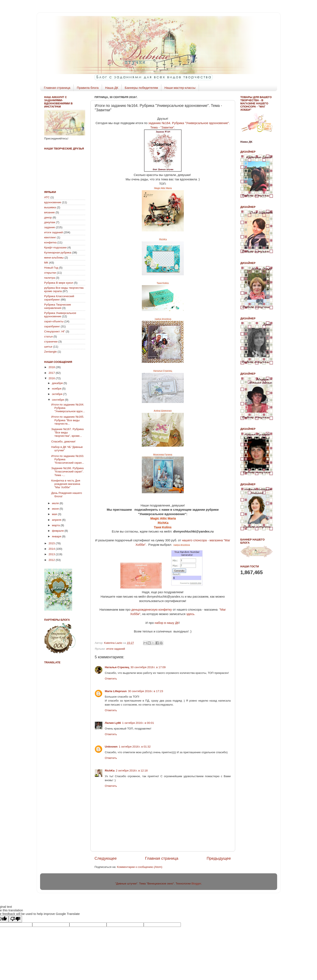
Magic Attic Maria (163, 188)
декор (48, 217)
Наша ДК (112, 88)
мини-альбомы (54, 258)
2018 (52, 367)
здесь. (191, 614)
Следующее (106, 858)
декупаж (50, 222)
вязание (50, 212)
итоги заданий (116, 649)
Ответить (111, 679)
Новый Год (51, 268)
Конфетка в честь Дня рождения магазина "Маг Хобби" (66, 484)
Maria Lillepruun (116, 691)
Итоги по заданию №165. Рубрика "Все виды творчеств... (68, 420)
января (57, 536)
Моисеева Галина (163, 455)
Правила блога (88, 88)
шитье (48, 347)
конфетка (50, 242)
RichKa (163, 239)
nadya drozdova (163, 319)
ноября (57, 389)
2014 (52, 549)
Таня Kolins (163, 283)
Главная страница (57, 88)
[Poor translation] (15, 919)
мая (55, 514)
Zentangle (51, 352)
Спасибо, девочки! (63, 441)
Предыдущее (219, 858)
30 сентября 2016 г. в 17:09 (148, 667)
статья (49, 337)
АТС (47, 197)
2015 (52, 543)
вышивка (50, 207)
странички (51, 342)
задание (50, 227)
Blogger (196, 884)
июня (56, 509)
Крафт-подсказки (55, 247)
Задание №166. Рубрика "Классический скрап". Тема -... (67, 472)
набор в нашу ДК (167, 623)
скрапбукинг (52, 326)
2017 (52, 373)
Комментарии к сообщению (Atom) (140, 867)
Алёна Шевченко (163, 411)
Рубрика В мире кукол (59, 283)
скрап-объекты (54, 321)
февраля (58, 531)
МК (46, 263)
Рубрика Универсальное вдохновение (60, 315)
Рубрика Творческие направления (58, 306)
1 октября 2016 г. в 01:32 (135, 747)
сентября (58, 400)
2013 (52, 554)
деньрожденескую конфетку (152, 610)
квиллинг (50, 237)
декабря (58, 383)
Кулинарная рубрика (58, 253)
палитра (50, 278)
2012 (52, 560)
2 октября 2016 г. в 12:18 (132, 771)
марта (56, 525)
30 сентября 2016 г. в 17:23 (146, 691)
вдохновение (53, 202)
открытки (50, 273)
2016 (52, 378)
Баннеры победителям (141, 88)
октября (58, 394)
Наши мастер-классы (180, 88)
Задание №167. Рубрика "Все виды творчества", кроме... (67, 432)
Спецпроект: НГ (55, 331)
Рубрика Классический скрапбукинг (59, 298)
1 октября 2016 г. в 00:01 (138, 723)
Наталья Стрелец (163, 371)
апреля (57, 520)
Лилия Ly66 (113, 723)
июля (56, 503)
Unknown (111, 747)
